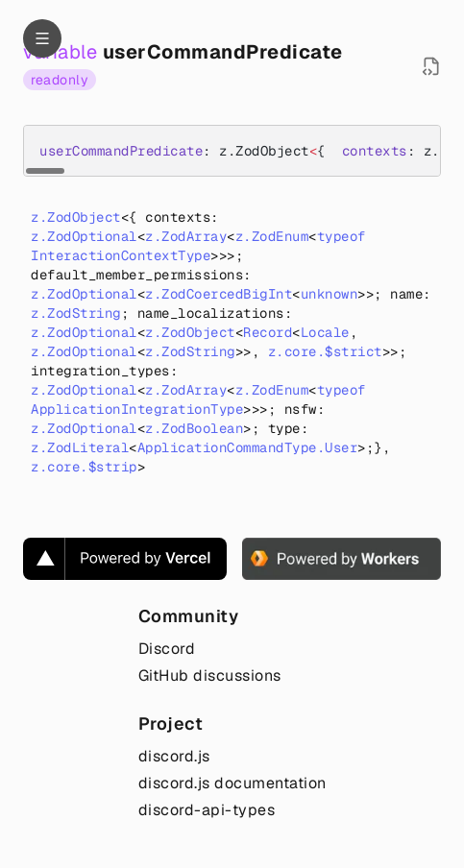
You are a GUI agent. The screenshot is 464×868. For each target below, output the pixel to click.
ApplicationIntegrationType (137, 409)
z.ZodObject (76, 217)
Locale (325, 332)
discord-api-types (207, 810)
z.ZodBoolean (194, 428)
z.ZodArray (186, 236)
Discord (167, 649)
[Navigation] (42, 38)
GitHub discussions (210, 675)
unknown (330, 294)
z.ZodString (76, 313)
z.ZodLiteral (80, 447)
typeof (342, 236)
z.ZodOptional (84, 236)
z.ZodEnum (272, 236)
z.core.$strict (325, 351)
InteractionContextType (121, 255)
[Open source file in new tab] (431, 66)
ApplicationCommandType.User (248, 447)
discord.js (174, 756)
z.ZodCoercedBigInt (219, 294)
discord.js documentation (232, 783)
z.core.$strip (84, 467)
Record (268, 332)
